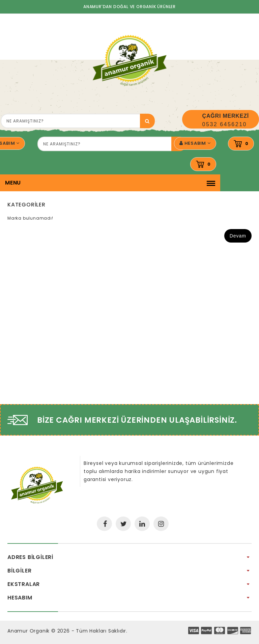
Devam (238, 236)
